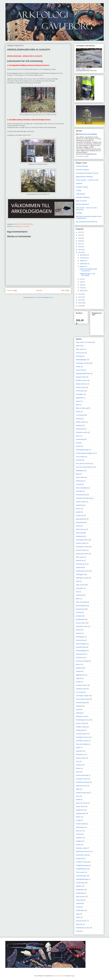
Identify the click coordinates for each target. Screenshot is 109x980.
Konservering (80, 640)
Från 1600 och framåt (83, 464)
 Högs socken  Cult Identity (84, 342)
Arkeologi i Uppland (82, 170)
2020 (80, 235)
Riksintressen (80, 755)
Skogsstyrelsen (81, 813)
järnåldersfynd (81, 619)
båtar (78, 405)
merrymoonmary (59, 976)
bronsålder (79, 394)
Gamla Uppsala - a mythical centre (87, 180)
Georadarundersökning (84, 498)
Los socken (80, 692)
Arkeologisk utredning (83, 363)
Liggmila (79, 678)
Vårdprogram (80, 910)
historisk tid (80, 560)
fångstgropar (80, 471)
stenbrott (79, 834)
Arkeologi (79, 356)
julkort (78, 599)
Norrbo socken (81, 723)
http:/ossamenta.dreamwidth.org (87, 222)
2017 (80, 244)
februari (83, 291)
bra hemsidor (80, 391)
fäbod (78, 474)
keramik (79, 630)
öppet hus (79, 924)
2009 (80, 306)
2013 (80, 294)
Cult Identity (80, 415)
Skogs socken (81, 806)
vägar (78, 914)
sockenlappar (80, 827)
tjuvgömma (80, 858)
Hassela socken (81, 550)
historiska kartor (81, 564)
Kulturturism (80, 658)
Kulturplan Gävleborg (83, 197)
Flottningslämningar (82, 450)
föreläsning (80, 481)
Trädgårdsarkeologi (82, 865)
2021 (80, 232)
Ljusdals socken (81, 689)
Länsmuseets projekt (83, 699)
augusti (83, 266)
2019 (80, 238)
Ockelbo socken (81, 727)
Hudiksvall (79, 567)
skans (78, 796)
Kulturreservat (81, 654)
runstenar (79, 765)
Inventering (80, 595)
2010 (80, 303)
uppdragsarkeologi (82, 879)
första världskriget (82, 488)
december (83, 255)
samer (78, 772)
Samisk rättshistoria (82, 204)
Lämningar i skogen (82, 696)
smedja (78, 820)
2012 (80, 297)
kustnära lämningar (82, 661)
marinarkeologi (81, 703)
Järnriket (79, 612)
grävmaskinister (81, 519)
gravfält (78, 512)
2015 (80, 250)
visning (78, 907)
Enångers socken (82, 432)
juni (81, 279)
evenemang (26, 226)
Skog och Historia (82, 803)
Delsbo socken (81, 422)
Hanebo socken (81, 543)
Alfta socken (80, 349)
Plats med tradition (82, 744)
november (83, 258)
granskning (80, 505)
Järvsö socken (81, 623)
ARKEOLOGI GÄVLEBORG (88, 134)
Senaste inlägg (12, 291)
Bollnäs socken (81, 387)
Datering (79, 419)
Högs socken (80, 585)
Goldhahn (79, 183)
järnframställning (81, 606)
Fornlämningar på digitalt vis (85, 453)
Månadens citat (81, 716)
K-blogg (78, 190)
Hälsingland (80, 574)
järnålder (79, 616)
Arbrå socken (80, 353)
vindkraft (79, 903)
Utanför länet (80, 883)
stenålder (79, 838)
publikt (78, 748)
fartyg (78, 443)
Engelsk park (80, 429)
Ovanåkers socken (82, 741)
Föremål (79, 484)
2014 (80, 252)
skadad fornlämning (82, 793)
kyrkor (78, 664)
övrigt (78, 931)
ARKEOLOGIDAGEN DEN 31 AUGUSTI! (88, 270)
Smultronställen (81, 824)
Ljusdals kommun (82, 685)
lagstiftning (79, 668)
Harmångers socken (83, 547)
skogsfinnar (80, 810)
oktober (83, 261)
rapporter (79, 751)
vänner (78, 917)
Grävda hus (80, 516)
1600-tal (79, 346)
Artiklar (78, 367)
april (82, 285)
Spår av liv (79, 831)
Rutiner (78, 768)
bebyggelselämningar (83, 373)
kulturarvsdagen (81, 644)
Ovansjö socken (81, 734)
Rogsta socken (81, 758)
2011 (80, 300)
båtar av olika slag (82, 408)
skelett (78, 800)
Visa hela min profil (82, 156)
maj (81, 282)
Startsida (39, 291)
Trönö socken (80, 872)
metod (78, 710)
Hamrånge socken (82, 540)
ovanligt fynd (80, 730)
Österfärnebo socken (83, 928)
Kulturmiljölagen (81, 651)
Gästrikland (80, 522)
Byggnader (80, 398)
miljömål (79, 713)
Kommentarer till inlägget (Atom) (43, 297)
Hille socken (80, 557)
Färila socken (80, 477)
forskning (79, 460)
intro (77, 592)
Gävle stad (79, 533)
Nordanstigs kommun (83, 720)
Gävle (78, 526)
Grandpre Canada (82, 187)
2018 (80, 241)
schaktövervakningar (83, 782)
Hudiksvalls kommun (83, 571)
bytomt (78, 401)
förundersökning (81, 495)
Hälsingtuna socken (82, 578)
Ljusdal (78, 682)
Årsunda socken (81, 921)
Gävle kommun (81, 529)
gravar (78, 509)
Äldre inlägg (65, 291)
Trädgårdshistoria (82, 869)
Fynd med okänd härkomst (85, 467)
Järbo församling (81, 602)
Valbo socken (80, 897)
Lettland (79, 671)
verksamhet (80, 900)
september (84, 264)
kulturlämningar (81, 647)
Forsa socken (80, 457)
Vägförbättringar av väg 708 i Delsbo (87, 275)
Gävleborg (79, 536)
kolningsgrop (80, 637)
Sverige (78, 845)
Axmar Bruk (80, 370)
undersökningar (81, 876)
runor (78, 761)
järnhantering (80, 609)
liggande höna (81, 675)
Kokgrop (79, 633)
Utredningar (80, 890)
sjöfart (78, 789)
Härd (78, 581)
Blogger (73, 976)
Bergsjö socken (81, 377)
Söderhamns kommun (83, 851)
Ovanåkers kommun (83, 737)
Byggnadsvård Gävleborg (84, 177)
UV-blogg (79, 213)
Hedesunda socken (82, 554)
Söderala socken (81, 848)
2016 (80, 247)
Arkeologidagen (17, 226)
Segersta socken (81, 786)
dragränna (79, 425)
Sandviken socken (82, 779)
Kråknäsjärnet (81, 194)
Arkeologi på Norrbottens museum (87, 173)
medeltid (79, 706)
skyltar (78, 817)
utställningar (80, 893)
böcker (78, 412)
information (80, 588)
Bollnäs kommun (81, 384)
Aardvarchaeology (82, 166)
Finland (78, 446)
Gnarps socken (81, 502)
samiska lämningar (82, 775)
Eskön (78, 436)
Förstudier (79, 491)
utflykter (79, 886)
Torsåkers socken (82, 862)
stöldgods (79, 841)
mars (82, 288)
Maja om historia (81, 201)
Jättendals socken (82, 626)
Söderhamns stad (82, 855)
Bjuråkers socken (82, 380)
